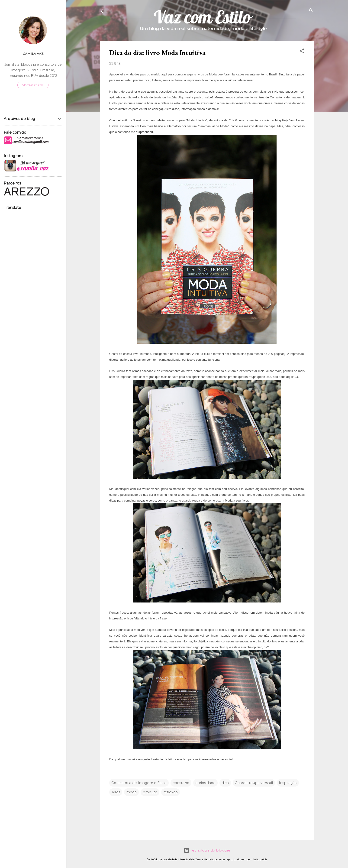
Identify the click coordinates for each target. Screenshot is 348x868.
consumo (181, 783)
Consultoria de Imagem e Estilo (139, 783)
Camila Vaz (33, 54)
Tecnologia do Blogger (207, 850)
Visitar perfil (33, 85)
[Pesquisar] (311, 11)
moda (131, 792)
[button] (302, 51)
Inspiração (288, 783)
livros (116, 792)
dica (225, 783)
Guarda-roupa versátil (254, 783)
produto (150, 792)
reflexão (171, 792)
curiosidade (205, 783)
